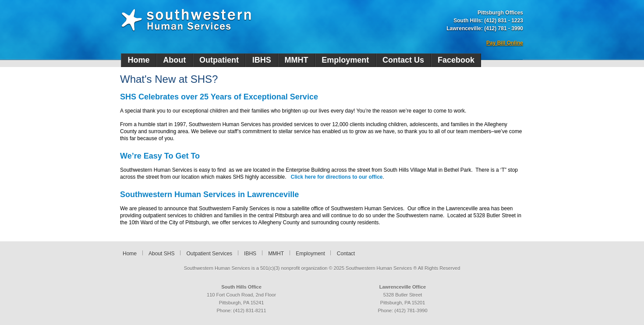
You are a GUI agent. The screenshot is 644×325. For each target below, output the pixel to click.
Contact (346, 254)
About (174, 60)
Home (138, 60)
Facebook (456, 60)
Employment (345, 60)
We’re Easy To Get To (160, 156)
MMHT (297, 60)
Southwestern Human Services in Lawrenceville (209, 194)
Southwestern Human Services (186, 20)
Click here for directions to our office (337, 177)
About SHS (161, 254)
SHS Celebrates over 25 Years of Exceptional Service (219, 97)
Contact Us (403, 60)
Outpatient (219, 60)
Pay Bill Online (505, 43)
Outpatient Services (209, 254)
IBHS (262, 60)
